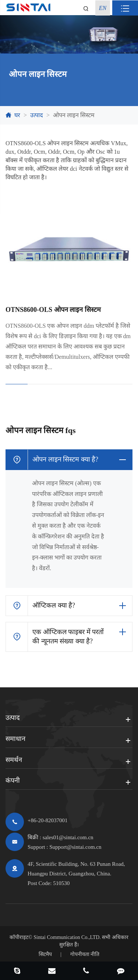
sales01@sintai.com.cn (68, 837)
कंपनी (13, 780)
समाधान (15, 739)
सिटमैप (45, 954)
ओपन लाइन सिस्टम (74, 115)
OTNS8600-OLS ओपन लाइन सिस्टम (53, 310)
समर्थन (14, 760)
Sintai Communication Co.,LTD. (67, 937)
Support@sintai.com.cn (75, 847)
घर (17, 115)
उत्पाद (37, 115)
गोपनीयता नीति (85, 954)
